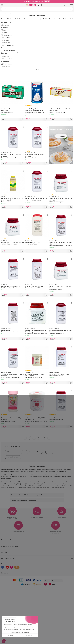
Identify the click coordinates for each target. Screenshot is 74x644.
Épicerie (8, 13)
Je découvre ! (61, 136)
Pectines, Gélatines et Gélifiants (11, 19)
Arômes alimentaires (34, 452)
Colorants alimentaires (14, 452)
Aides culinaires (15, 13)
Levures (50, 452)
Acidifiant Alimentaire (49, 19)
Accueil (3, 13)
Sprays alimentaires (13, 457)
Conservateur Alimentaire (32, 19)
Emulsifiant (63, 19)
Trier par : (33, 70)
